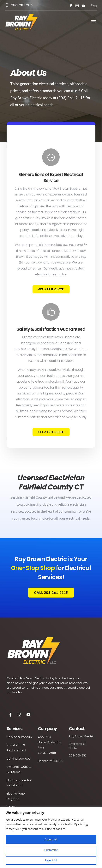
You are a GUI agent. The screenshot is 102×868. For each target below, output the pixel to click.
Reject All (51, 860)
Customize (51, 850)
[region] (51, 837)
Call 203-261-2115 (51, 592)
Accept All (51, 839)
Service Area (47, 753)
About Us (44, 737)
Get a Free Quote (51, 297)
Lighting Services (19, 759)
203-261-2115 (22, 5)
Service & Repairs (19, 737)
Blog (94, 5)
